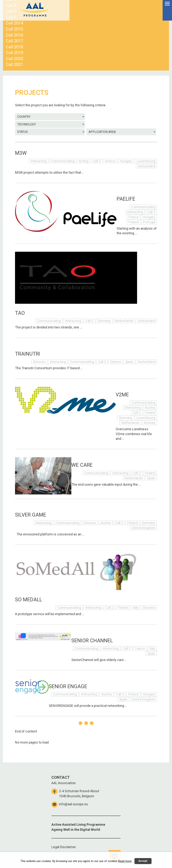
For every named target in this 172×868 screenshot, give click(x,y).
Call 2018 (15, 47)
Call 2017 (15, 41)
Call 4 (11, 6)
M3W (21, 153)
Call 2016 (15, 35)
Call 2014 (15, 23)
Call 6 (11, 17)
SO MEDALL (29, 600)
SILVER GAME (31, 515)
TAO (20, 313)
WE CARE (82, 465)
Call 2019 (15, 53)
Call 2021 (15, 64)
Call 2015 (15, 29)
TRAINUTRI (28, 354)
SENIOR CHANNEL (92, 641)
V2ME (122, 395)
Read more (125, 861)
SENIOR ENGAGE (68, 686)
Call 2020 (15, 59)
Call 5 (11, 11)
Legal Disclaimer (64, 847)
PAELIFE (126, 199)
